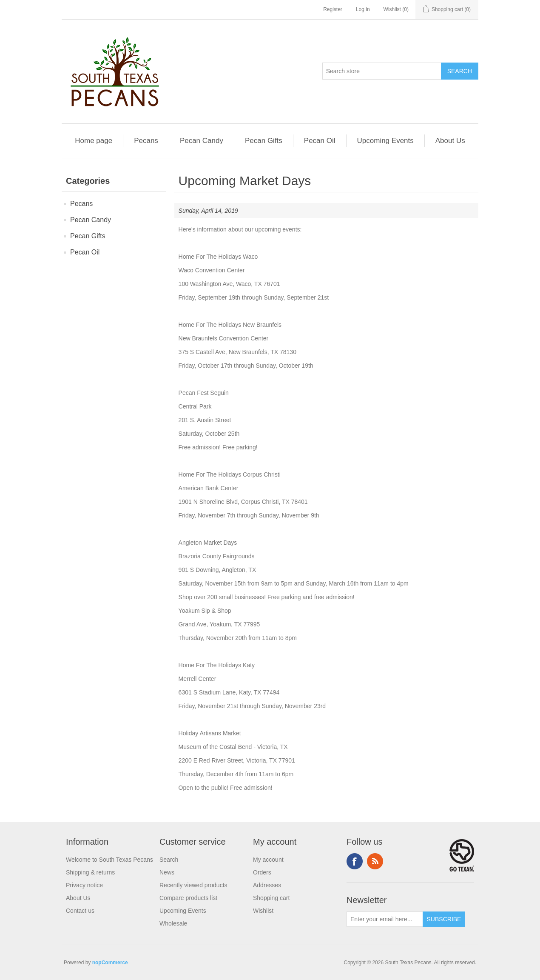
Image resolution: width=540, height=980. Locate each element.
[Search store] (382, 71)
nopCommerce (110, 963)
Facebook (355, 861)
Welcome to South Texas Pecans (109, 860)
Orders (262, 872)
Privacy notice (84, 885)
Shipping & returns (90, 872)
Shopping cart (271, 898)
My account (268, 860)
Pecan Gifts (264, 141)
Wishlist (263, 911)
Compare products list (188, 898)
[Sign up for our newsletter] (385, 919)
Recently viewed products (193, 885)
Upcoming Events (385, 141)
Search (169, 860)
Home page (94, 141)
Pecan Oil (320, 141)
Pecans (146, 141)
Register (333, 9)
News (167, 872)
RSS (375, 861)
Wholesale (173, 923)
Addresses (267, 885)
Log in (363, 9)
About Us (450, 141)
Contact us (80, 911)
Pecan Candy (202, 141)
